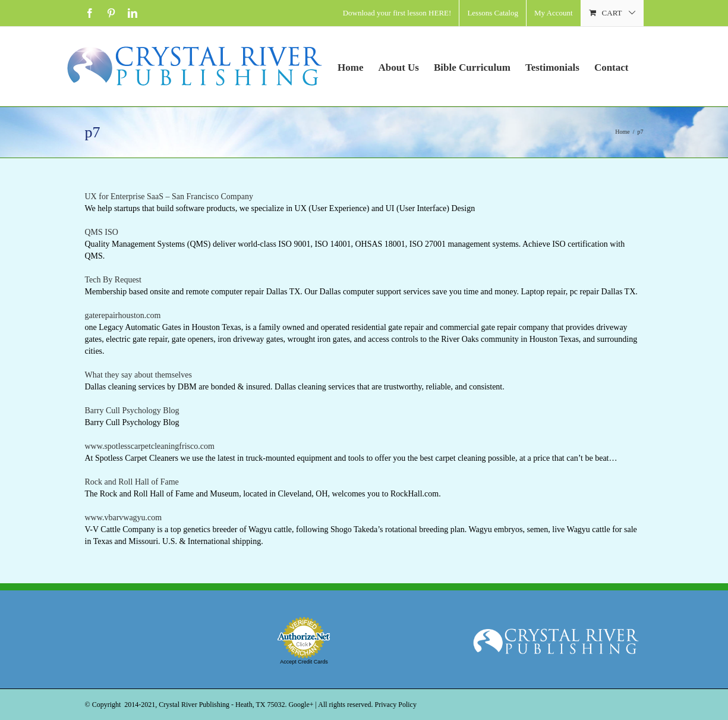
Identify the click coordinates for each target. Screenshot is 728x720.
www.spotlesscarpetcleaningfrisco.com (150, 446)
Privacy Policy (396, 705)
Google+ (301, 705)
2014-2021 (140, 705)
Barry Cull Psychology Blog (132, 411)
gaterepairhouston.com (123, 315)
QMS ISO (102, 232)
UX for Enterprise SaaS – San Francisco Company (169, 196)
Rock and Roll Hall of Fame (132, 482)
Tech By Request (113, 280)
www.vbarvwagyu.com (124, 518)
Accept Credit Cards (304, 662)
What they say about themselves (138, 375)
